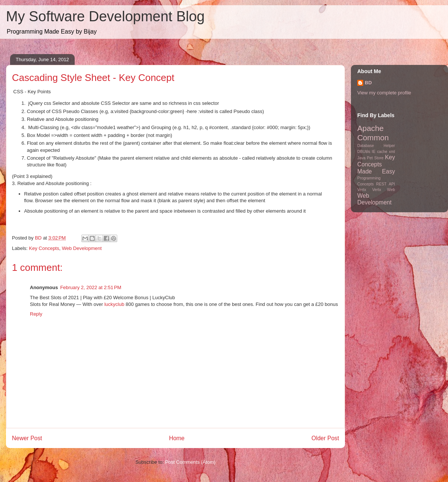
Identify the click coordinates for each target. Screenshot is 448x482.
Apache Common (373, 133)
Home (177, 438)
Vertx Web (384, 190)
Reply (36, 314)
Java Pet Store (370, 158)
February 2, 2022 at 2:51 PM (91, 287)
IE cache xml (383, 152)
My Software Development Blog (105, 16)
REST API (386, 184)
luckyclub (114, 304)
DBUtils (364, 152)
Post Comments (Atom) (190, 462)
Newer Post (27, 438)
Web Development (82, 248)
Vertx (362, 190)
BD (368, 83)
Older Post (325, 438)
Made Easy (376, 171)
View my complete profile (384, 93)
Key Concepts (44, 248)
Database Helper (376, 146)
